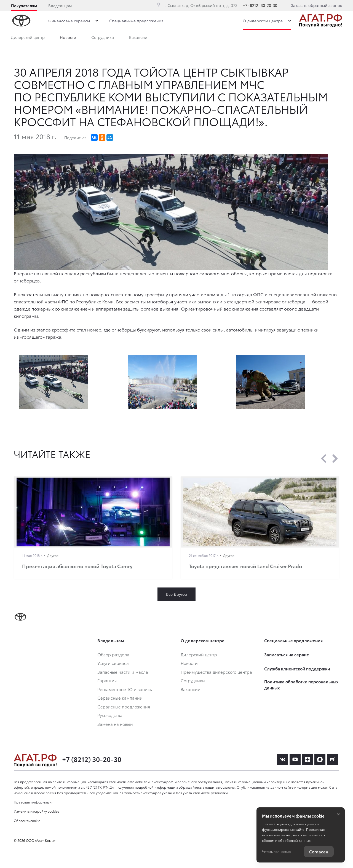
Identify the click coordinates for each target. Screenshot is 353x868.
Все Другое (176, 594)
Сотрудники (103, 38)
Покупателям (24, 6)
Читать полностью (276, 851)
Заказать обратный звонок (316, 5)
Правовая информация (34, 802)
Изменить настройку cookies (37, 811)
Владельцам (60, 6)
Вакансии (138, 38)
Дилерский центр (28, 38)
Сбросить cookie (27, 820)
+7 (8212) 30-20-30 (260, 5)
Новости (68, 38)
